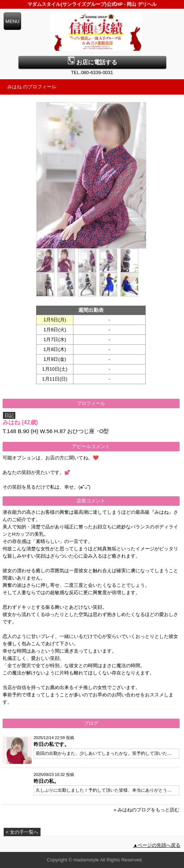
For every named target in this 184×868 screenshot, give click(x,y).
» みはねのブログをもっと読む (146, 810)
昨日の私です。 (51, 744)
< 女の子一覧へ (22, 832)
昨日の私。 (46, 781)
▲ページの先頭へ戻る (157, 845)
